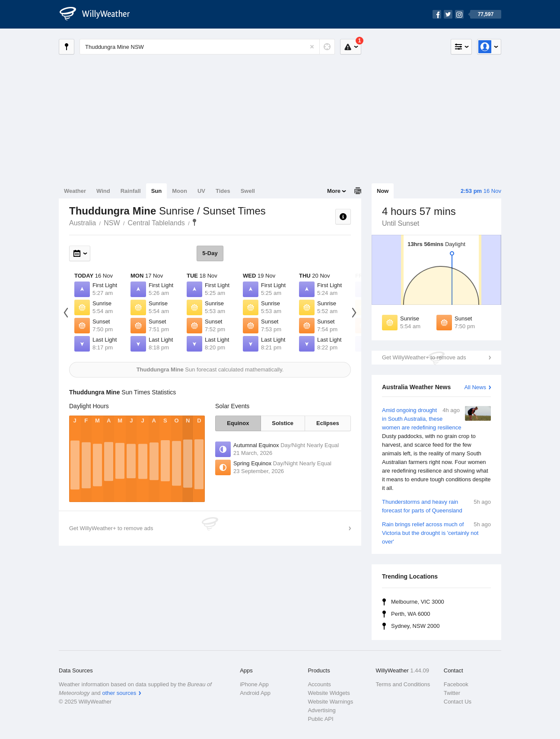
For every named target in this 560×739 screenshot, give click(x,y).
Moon (180, 191)
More (334, 191)
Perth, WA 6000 (411, 614)
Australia (83, 223)
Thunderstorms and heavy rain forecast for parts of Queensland (436, 506)
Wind (103, 191)
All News (475, 387)
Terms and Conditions (403, 684)
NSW (112, 223)
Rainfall (131, 191)
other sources (119, 693)
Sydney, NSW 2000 (415, 626)
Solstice (283, 423)
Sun (157, 191)
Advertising (321, 710)
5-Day (210, 253)
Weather (75, 191)
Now (383, 191)
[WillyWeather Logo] (99, 14)
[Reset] (312, 47)
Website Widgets (329, 693)
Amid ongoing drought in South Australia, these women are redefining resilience (436, 449)
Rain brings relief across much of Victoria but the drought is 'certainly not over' (436, 533)
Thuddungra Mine (194, 222)
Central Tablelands (156, 223)
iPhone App (254, 684)
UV (201, 191)
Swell (248, 191)
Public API (320, 719)
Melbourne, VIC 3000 (418, 602)
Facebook (456, 684)
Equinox (238, 423)
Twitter (452, 693)
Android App (255, 693)
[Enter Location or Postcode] (207, 47)
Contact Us (458, 702)
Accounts (319, 684)
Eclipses (328, 423)
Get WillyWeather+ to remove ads (424, 357)
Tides (223, 191)
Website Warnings (330, 702)
